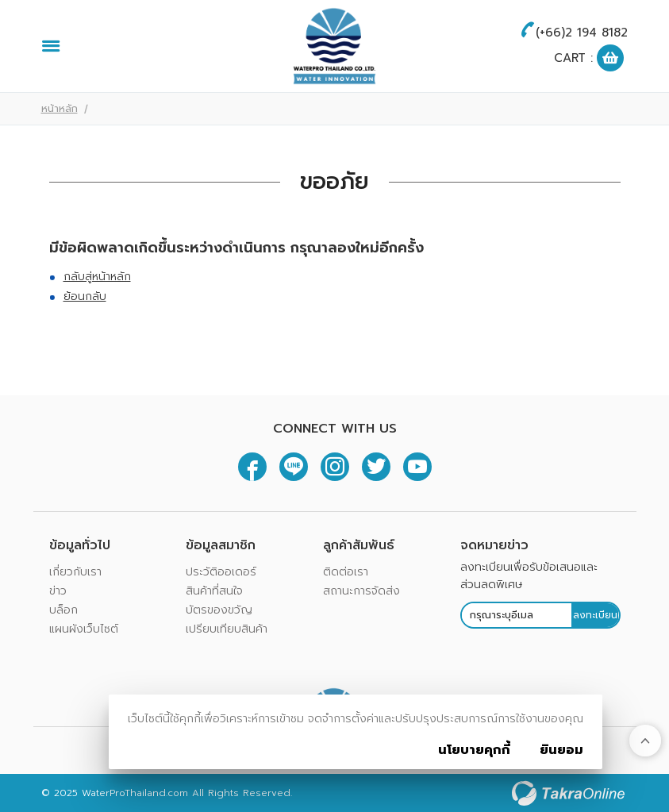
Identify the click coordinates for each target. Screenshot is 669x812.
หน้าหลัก (60, 109)
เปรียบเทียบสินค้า (227, 629)
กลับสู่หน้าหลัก (97, 277)
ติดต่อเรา (346, 572)
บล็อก (63, 610)
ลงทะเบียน (595, 615)
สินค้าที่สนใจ (214, 591)
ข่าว (58, 591)
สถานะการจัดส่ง (361, 591)
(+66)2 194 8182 (582, 33)
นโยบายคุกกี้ (474, 750)
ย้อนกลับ (85, 296)
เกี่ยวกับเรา (75, 572)
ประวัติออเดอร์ (221, 572)
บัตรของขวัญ (219, 610)
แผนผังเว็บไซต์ (84, 629)
